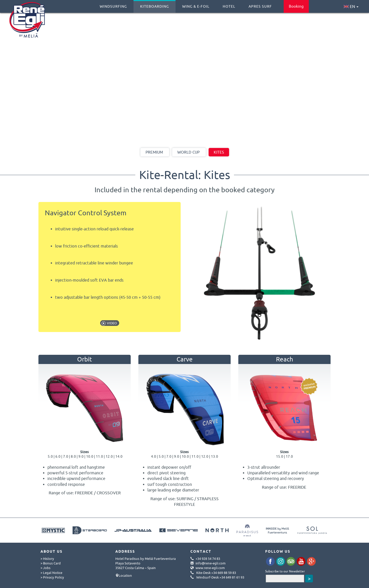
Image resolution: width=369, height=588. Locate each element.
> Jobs (45, 568)
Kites (219, 152)
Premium (154, 152)
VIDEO (112, 323)
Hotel (229, 4)
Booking (296, 6)
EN (351, 6)
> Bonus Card (51, 563)
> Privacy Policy (52, 577)
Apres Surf (260, 4)
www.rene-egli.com (210, 568)
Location (125, 575)
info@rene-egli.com (211, 563)
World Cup (188, 152)
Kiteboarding (155, 4)
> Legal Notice (51, 573)
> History (47, 559)
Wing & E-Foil (196, 4)
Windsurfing (113, 4)
